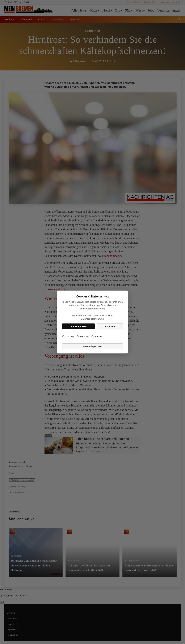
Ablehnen (110, 326)
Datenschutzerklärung (92, 319)
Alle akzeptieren (78, 326)
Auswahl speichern (92, 346)
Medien (97, 336)
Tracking (68, 336)
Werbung (82, 336)
